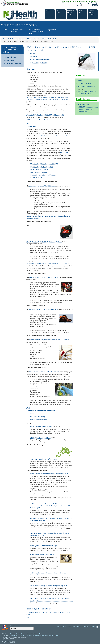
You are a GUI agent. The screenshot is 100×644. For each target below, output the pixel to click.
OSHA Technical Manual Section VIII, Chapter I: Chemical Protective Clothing (48, 574)
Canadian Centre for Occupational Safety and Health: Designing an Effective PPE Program (51, 519)
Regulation (34, 56)
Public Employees (10, 57)
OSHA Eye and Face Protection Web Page (44, 546)
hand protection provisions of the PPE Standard (44, 372)
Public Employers (10, 60)
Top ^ (28, 123)
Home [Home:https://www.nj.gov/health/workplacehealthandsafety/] (5, 39)
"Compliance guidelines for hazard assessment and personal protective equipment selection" (49, 217)
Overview (33, 54)
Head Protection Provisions (39, 169)
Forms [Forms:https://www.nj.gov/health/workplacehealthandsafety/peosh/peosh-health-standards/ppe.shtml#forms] (80, 81)
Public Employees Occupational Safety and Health (37, 32)
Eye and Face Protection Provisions (42, 166)
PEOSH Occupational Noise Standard (38, 120)
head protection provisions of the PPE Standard (44, 277)
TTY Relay (22, 635)
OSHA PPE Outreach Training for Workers (44, 459)
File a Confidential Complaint (84, 105)
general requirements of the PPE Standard (43, 186)
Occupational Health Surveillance (16, 31)
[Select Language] (22, 628)
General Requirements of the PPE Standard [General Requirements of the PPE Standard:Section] (44, 163)
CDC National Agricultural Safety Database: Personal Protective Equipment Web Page (50, 534)
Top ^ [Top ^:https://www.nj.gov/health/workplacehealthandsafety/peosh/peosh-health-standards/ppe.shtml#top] (28, 407)
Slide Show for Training (38, 417)
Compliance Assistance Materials (41, 59)
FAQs (41, 634)
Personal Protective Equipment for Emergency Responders (49, 586)
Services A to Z (73, 3)
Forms (32, 414)
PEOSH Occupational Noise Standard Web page (87, 92)
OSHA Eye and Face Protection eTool (42, 554)
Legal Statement (77, 626)
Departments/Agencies (86, 3)
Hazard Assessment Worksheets (41, 437)
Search (79, 5)
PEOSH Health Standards (12, 64)
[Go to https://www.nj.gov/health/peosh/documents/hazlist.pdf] (95, 87)
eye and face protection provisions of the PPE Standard (44, 241)
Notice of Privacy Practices (52, 635)
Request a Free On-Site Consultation (85, 110)
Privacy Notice (67, 626)
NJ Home (64, 3)
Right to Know (52, 30)
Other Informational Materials (40, 420)
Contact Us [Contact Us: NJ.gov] (59, 626)
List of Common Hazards (86, 86)
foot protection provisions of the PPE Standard (44, 309)
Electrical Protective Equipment (40, 175)
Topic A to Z (29, 635)
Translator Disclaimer (16, 631)
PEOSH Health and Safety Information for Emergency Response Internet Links (51, 599)
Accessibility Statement (89, 626)
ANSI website (64, 153)
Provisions (53, 175)
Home (5, 30)
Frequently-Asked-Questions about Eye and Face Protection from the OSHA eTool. (48, 613)
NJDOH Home (14, 635)
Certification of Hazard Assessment (42, 427)
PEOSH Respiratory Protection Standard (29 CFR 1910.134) (45, 114)
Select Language (10, 627)
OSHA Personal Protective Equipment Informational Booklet (49, 474)
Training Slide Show (84, 84)
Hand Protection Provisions (39, 178)
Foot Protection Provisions (39, 172)
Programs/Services (38, 635)
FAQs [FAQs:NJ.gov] (96, 3)
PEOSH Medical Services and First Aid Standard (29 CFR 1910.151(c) (48, 264)
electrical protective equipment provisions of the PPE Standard (49, 340)
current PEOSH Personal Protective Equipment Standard (54, 136)
